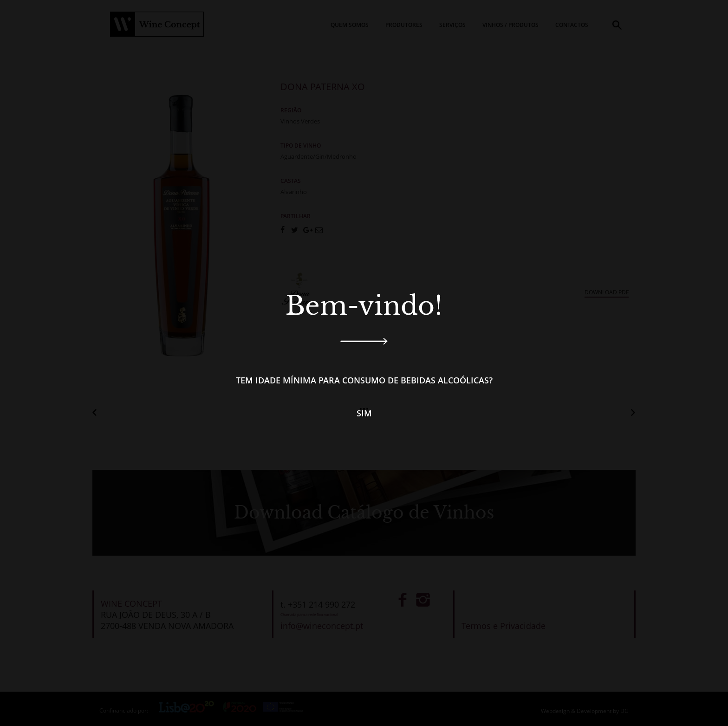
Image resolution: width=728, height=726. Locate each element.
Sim (364, 413)
